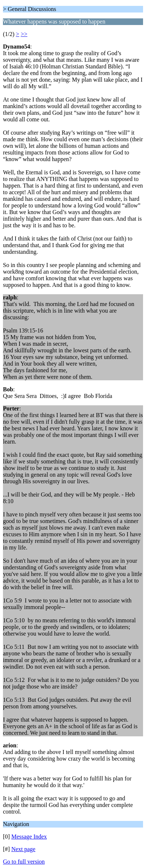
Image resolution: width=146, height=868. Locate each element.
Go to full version (24, 862)
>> (24, 34)
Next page (23, 849)
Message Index (29, 837)
